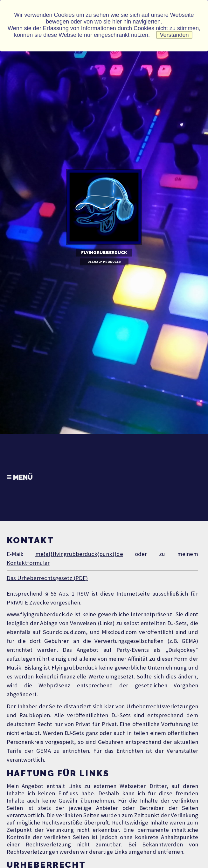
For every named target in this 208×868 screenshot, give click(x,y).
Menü (20, 477)
